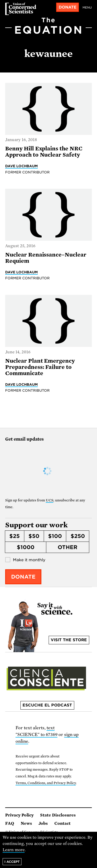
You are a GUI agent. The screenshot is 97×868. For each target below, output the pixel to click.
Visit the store (69, 640)
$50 (34, 536)
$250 (78, 536)
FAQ (10, 823)
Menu (87, 8)
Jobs (43, 823)
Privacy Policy (19, 815)
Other (68, 547)
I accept (12, 862)
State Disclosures (58, 815)
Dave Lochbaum (21, 166)
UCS (50, 500)
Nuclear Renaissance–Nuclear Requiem (46, 258)
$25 (14, 536)
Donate (68, 7)
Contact (62, 823)
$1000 (26, 547)
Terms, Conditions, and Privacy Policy (46, 783)
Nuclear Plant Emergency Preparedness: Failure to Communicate (40, 367)
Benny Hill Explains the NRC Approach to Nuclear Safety (44, 152)
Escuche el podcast (47, 705)
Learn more (14, 850)
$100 (55, 536)
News (26, 823)
